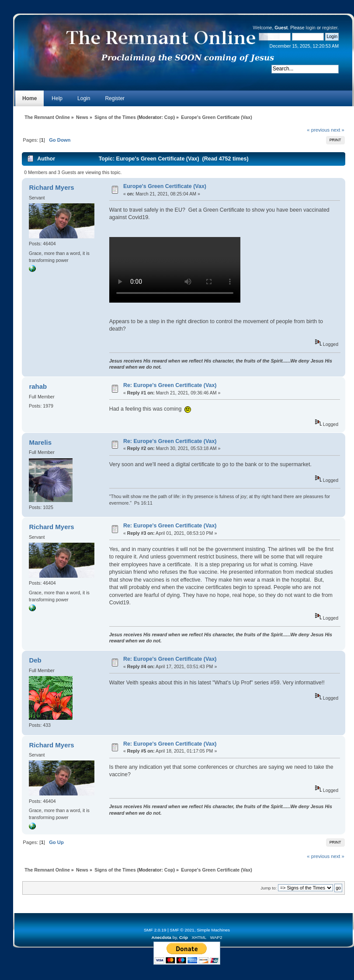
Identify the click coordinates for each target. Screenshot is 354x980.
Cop (169, 117)
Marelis (40, 442)
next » (338, 130)
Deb (35, 660)
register (330, 28)
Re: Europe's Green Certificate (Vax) (170, 385)
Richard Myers (51, 187)
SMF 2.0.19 (155, 930)
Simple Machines (213, 930)
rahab (38, 386)
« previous (318, 130)
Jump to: (269, 888)
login (311, 28)
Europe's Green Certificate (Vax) (165, 186)
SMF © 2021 (182, 930)
